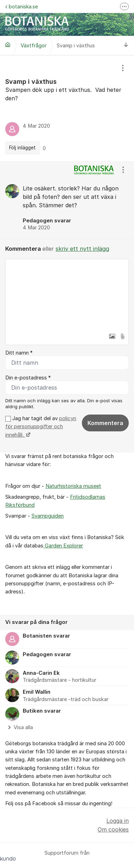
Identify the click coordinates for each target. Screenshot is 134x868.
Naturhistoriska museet (73, 486)
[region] (67, 108)
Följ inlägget (22, 148)
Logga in (118, 821)
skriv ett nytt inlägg (82, 249)
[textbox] (67, 294)
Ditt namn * (19, 353)
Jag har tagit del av (41, 427)
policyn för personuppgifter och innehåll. (41, 427)
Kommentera (105, 423)
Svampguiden (48, 516)
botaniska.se (22, 6)
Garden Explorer (63, 546)
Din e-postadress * (28, 378)
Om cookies (113, 829)
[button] (112, 336)
